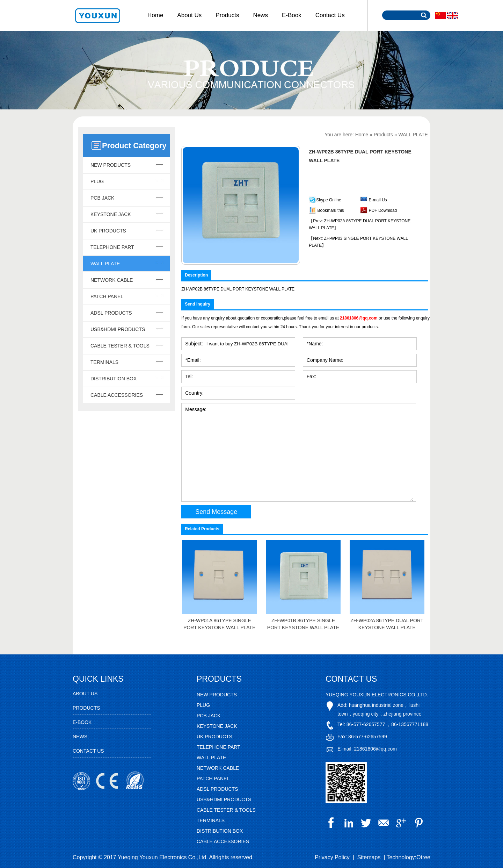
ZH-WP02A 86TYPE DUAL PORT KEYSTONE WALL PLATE (387, 624)
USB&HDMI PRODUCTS (118, 329)
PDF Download (382, 210)
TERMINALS (104, 362)
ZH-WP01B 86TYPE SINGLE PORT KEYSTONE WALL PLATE (303, 624)
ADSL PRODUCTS (111, 313)
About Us (189, 15)
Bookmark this (331, 210)
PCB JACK (102, 198)
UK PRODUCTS (108, 231)
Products (227, 15)
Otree (423, 857)
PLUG (97, 181)
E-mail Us (378, 200)
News (260, 15)
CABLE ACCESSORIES (117, 395)
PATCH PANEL (107, 296)
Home (155, 15)
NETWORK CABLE (112, 280)
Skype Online (329, 200)
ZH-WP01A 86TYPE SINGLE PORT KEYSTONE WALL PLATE (219, 624)
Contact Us (330, 15)
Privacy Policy (332, 857)
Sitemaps (369, 857)
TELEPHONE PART (112, 247)
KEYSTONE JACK (111, 214)
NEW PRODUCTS (111, 165)
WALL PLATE (105, 264)
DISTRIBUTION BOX (114, 379)
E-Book (292, 15)
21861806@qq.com (359, 318)
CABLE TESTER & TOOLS (120, 346)
